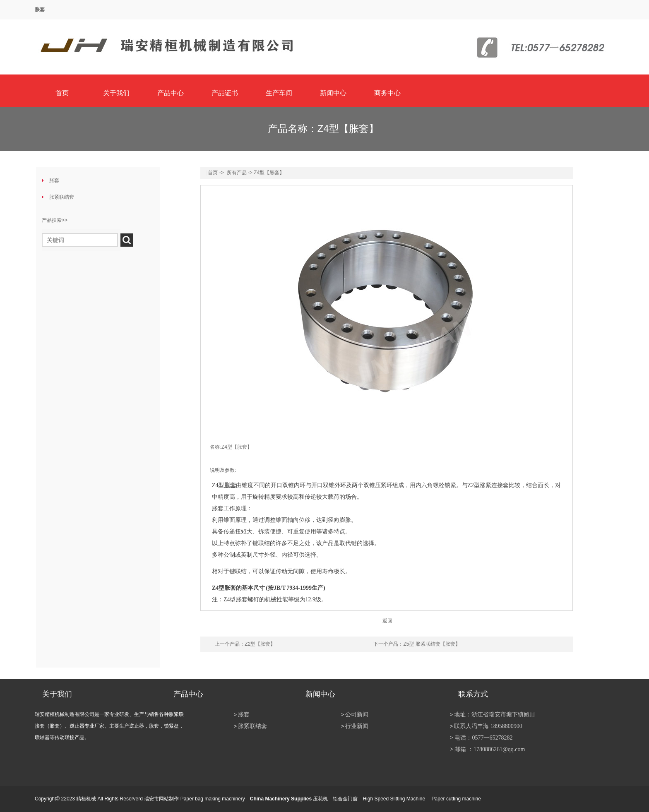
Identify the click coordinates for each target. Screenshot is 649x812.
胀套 (40, 10)
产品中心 (171, 93)
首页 (62, 93)
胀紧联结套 (62, 197)
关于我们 (116, 93)
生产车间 (279, 93)
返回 (387, 621)
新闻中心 (333, 93)
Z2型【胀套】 (260, 644)
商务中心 (387, 93)
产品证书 (225, 93)
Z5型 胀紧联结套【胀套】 (431, 644)
